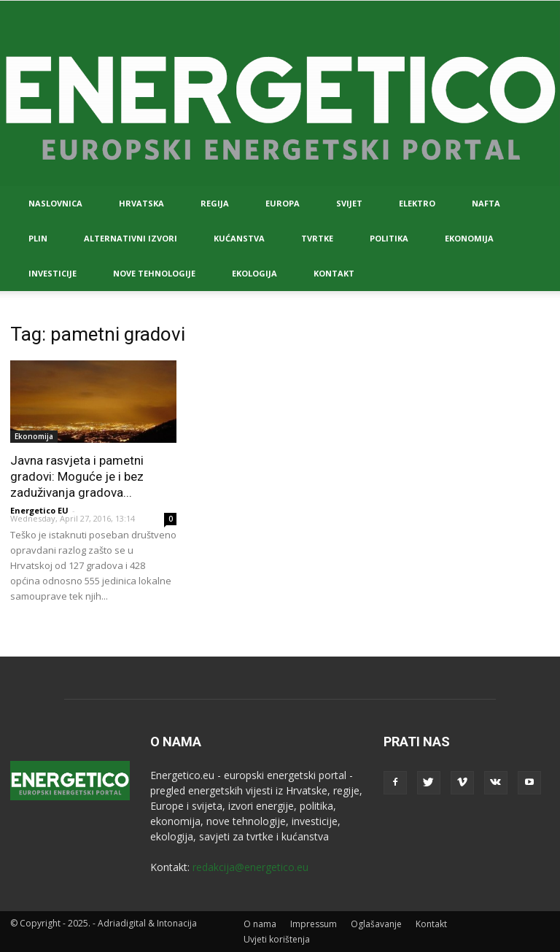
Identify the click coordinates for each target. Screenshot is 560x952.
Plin (38, 238)
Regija (215, 203)
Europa (283, 203)
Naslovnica (55, 203)
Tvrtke (317, 238)
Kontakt (334, 273)
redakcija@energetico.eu (250, 867)
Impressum (314, 924)
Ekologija (254, 273)
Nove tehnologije (154, 273)
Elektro (417, 203)
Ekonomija (469, 238)
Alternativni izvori (131, 238)
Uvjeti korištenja (277, 939)
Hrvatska (141, 203)
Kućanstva (239, 238)
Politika (389, 238)
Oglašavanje (376, 924)
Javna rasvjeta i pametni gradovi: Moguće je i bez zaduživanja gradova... (77, 476)
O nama (260, 924)
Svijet (349, 203)
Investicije (52, 273)
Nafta (486, 203)
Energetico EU (39, 510)
